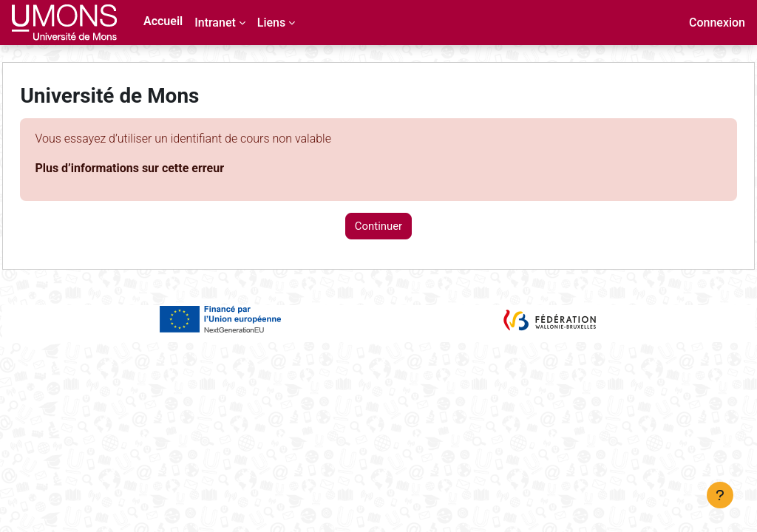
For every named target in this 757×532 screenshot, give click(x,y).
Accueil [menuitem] (163, 21)
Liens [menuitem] (271, 23)
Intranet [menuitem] (215, 23)
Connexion (717, 23)
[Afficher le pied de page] (720, 495)
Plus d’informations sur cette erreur (163, 168)
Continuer (378, 226)
